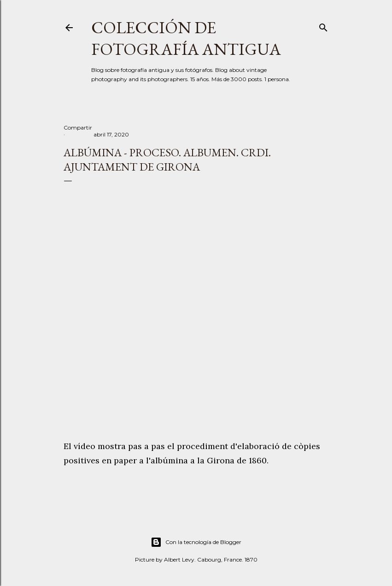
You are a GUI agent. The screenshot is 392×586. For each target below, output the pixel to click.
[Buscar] (323, 26)
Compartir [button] (78, 127)
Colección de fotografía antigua (186, 38)
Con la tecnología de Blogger (196, 542)
